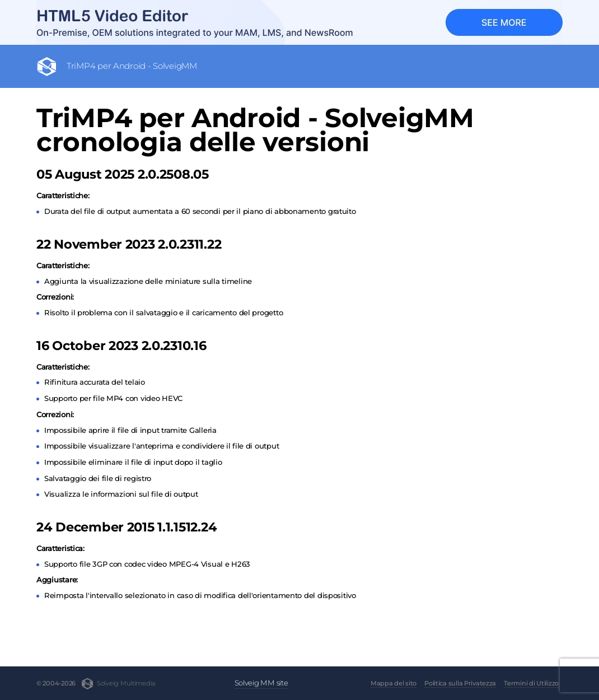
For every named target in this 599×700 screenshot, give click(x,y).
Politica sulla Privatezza (460, 683)
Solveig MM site (261, 683)
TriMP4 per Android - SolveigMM (132, 66)
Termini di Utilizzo (531, 683)
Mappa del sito (394, 683)
